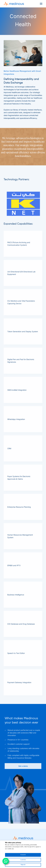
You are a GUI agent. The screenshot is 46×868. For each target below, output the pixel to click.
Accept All (23, 855)
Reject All (23, 865)
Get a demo (23, 777)
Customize (23, 860)
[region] (23, 854)
